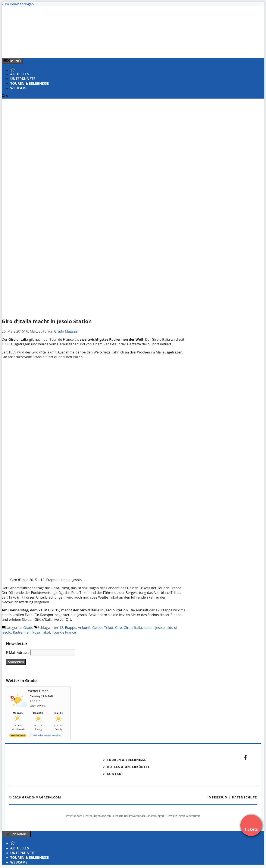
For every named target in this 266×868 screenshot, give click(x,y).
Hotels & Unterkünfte (128, 767)
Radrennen (22, 632)
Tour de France (64, 632)
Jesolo (160, 628)
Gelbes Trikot (103, 628)
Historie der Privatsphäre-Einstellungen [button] (139, 816)
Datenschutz (245, 797)
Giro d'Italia (133, 628)
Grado (28, 628)
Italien (148, 628)
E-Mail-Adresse (18, 653)
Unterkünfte (23, 79)
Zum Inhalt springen (18, 4)
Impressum (218, 797)
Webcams (19, 88)
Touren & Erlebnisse (29, 83)
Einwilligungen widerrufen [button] (183, 816)
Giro (119, 628)
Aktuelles (20, 74)
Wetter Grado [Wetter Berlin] (38, 691)
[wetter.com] (18, 736)
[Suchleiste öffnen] (5, 96)
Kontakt (115, 774)
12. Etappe (68, 628)
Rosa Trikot (41, 632)
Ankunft (84, 628)
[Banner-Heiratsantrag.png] (88, 50)
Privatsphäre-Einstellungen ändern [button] (88, 816)
